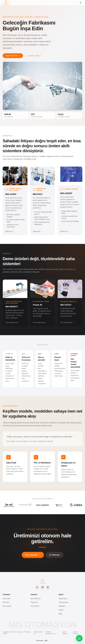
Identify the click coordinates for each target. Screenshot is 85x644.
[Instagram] (37, 587)
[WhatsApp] (79, 638)
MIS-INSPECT (36, 599)
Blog (60, 614)
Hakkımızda (63, 599)
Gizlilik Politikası (65, 633)
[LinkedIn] (42, 587)
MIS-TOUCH (35, 606)
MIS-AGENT (7, 606)
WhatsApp (55, 555)
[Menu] (81, 3)
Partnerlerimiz (64, 602)
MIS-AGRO (7, 599)
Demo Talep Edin (13, 56)
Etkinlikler (62, 606)
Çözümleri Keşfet (34, 56)
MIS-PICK (6, 602)
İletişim (61, 610)
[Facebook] (48, 587)
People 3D (34, 602)
